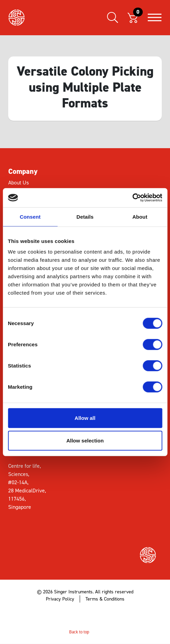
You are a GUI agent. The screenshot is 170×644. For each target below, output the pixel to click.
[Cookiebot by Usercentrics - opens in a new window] (132, 198)
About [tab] (140, 216)
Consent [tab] (30, 216)
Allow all (85, 418)
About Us (18, 183)
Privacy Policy (60, 599)
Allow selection (85, 440)
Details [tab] (85, 216)
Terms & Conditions (105, 599)
